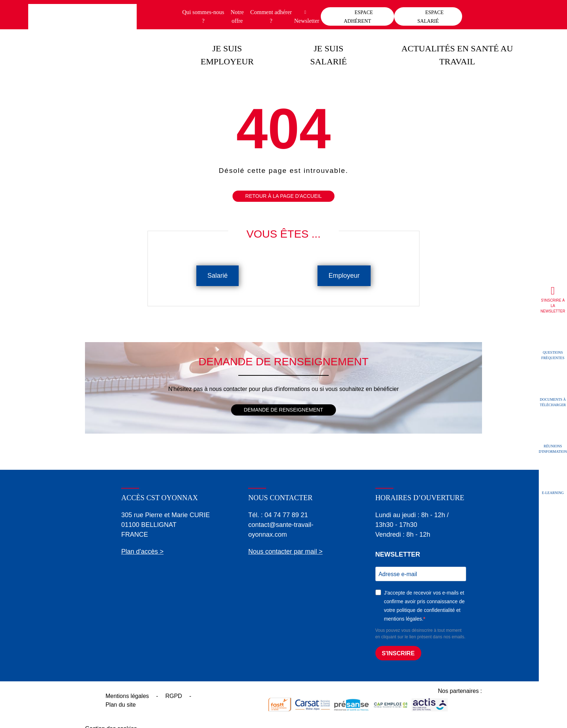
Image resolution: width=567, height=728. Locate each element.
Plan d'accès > (142, 552)
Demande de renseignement (283, 410)
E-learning (553, 492)
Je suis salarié (329, 55)
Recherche (530, 13)
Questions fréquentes (553, 355)
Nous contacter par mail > (285, 552)
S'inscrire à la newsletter (553, 306)
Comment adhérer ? (271, 16)
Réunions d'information (553, 448)
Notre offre (237, 16)
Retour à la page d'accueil (283, 196)
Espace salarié (430, 17)
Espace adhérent (359, 17)
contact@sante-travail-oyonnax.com (281, 530)
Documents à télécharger (553, 402)
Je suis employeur (227, 55)
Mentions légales (127, 696)
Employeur (344, 276)
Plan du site (121, 705)
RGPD (174, 696)
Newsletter (307, 21)
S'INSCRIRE (398, 653)
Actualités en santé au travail (457, 55)
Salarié (217, 276)
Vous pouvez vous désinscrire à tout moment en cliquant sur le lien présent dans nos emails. (420, 634)
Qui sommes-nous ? (203, 16)
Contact (496, 13)
